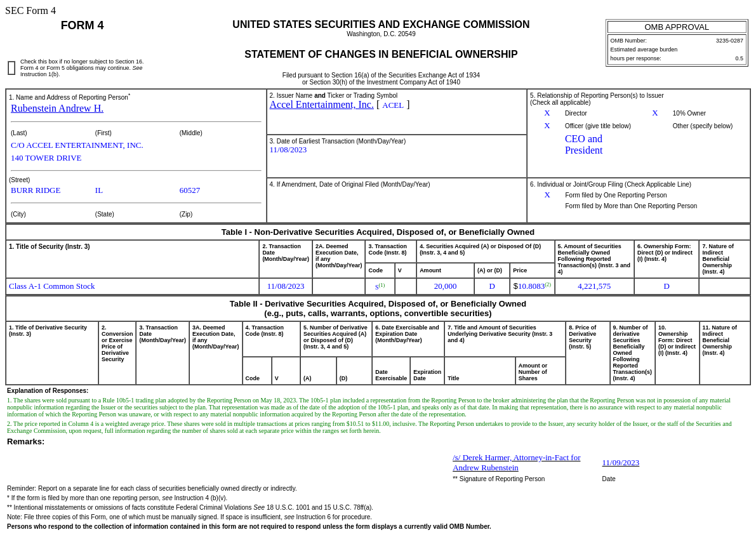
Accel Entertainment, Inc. (322, 104)
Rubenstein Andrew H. (57, 108)
